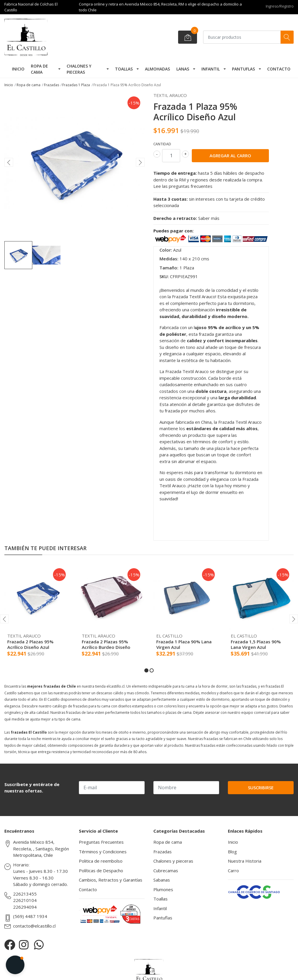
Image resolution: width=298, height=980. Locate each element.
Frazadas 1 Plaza (76, 85)
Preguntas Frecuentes (101, 842)
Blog (232, 852)
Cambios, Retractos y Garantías (111, 880)
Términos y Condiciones (103, 852)
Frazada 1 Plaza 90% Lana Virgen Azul (184, 644)
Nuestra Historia (245, 861)
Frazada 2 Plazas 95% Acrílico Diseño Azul (30, 644)
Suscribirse (261, 787)
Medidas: (169, 259)
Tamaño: (169, 268)
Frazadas (52, 85)
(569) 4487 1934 (30, 916)
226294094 (25, 907)
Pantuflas (243, 69)
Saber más (209, 218)
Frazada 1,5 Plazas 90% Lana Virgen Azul (256, 644)
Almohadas (157, 69)
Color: (166, 250)
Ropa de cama (39, 69)
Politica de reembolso (101, 861)
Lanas (183, 69)
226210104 (25, 900)
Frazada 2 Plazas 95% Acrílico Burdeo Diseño (106, 644)
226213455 (25, 894)
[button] (146, 670)
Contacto (279, 69)
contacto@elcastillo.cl (34, 926)
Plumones (163, 889)
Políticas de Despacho (101, 870)
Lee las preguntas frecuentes (183, 186)
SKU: (164, 276)
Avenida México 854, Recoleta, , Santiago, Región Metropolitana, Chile (41, 849)
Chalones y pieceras (79, 69)
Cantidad (162, 144)
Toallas (124, 69)
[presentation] (9, 162)
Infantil (211, 69)
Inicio (18, 69)
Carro (233, 870)
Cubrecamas (166, 870)
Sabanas (162, 880)
